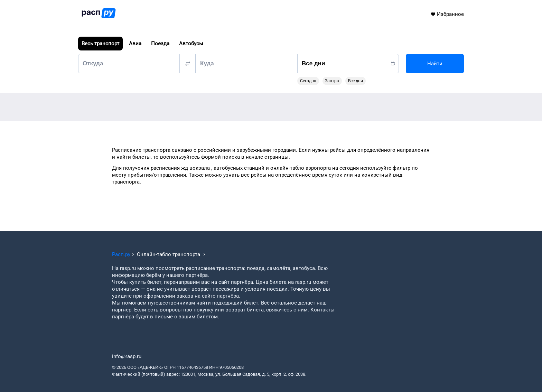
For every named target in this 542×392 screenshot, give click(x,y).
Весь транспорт (100, 44)
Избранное (447, 14)
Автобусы (191, 44)
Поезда (160, 44)
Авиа (135, 44)
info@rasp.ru (127, 356)
